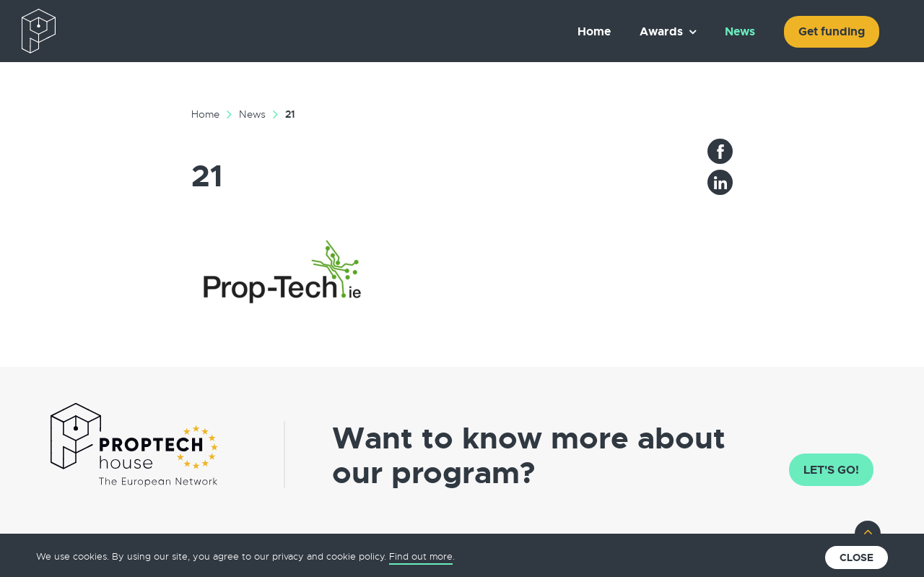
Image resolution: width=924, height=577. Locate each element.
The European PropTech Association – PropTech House (105, 31)
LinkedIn (720, 182)
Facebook (720, 151)
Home (594, 31)
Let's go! (831, 470)
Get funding (832, 31)
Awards (661, 31)
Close (857, 558)
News (740, 31)
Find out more (421, 556)
